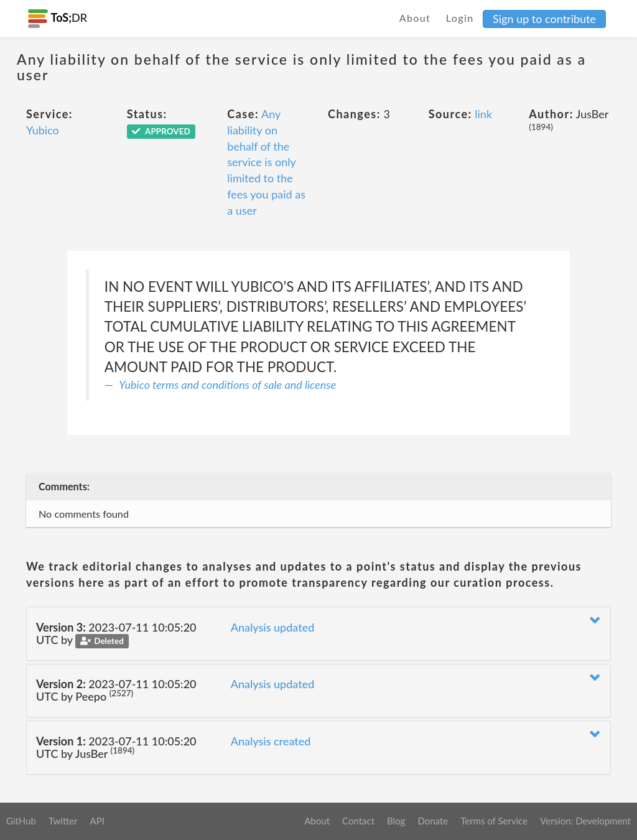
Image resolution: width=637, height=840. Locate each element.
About (415, 18)
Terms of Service (494, 821)
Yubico (43, 130)
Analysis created (271, 741)
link (483, 114)
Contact (358, 821)
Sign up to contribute (544, 19)
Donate (433, 821)
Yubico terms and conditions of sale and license (227, 385)
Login (460, 18)
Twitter (63, 821)
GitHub (21, 821)
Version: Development (585, 821)
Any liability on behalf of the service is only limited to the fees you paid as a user (266, 162)
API (97, 821)
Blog (396, 821)
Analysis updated (273, 627)
